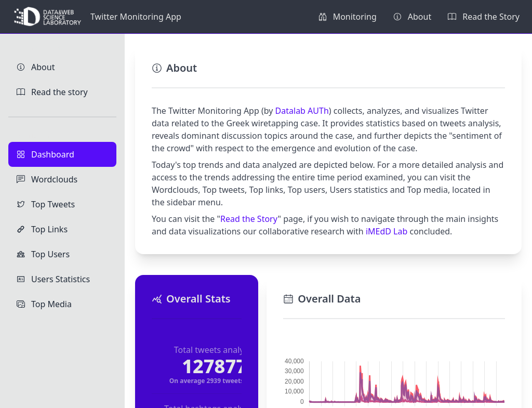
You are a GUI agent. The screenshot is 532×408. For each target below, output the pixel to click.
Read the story (52, 92)
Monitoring (348, 17)
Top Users (43, 254)
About (412, 17)
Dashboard (45, 154)
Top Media (44, 304)
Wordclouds (47, 179)
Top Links (42, 229)
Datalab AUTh (302, 111)
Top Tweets (46, 204)
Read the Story (484, 17)
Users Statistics (53, 279)
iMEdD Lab (387, 231)
